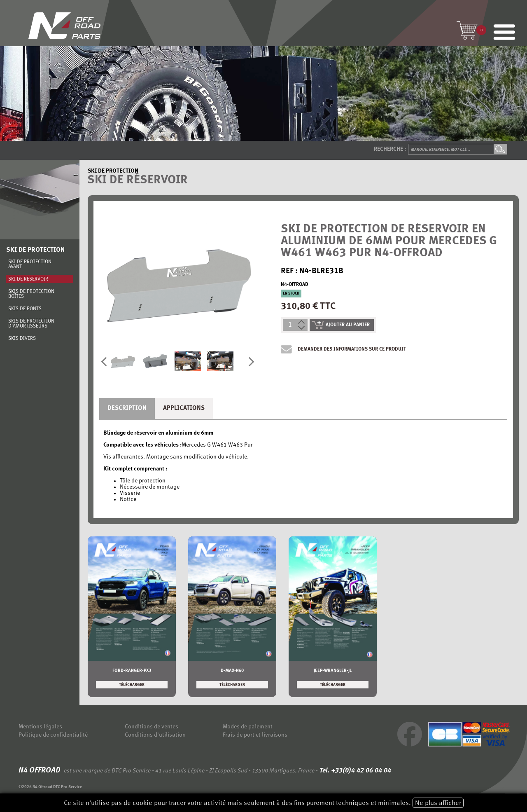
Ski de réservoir (28, 279)
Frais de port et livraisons (255, 735)
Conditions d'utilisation (155, 735)
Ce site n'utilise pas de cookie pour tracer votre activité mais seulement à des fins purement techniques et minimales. (264, 803)
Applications (184, 408)
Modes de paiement (248, 727)
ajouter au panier (341, 325)
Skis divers (22, 339)
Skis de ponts (25, 309)
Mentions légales (40, 727)
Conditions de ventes (152, 727)
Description (127, 408)
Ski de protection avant (30, 264)
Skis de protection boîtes (31, 294)
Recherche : (390, 149)
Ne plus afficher (438, 803)
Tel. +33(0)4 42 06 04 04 (354, 771)
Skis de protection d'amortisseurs (31, 324)
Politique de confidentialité (53, 735)
